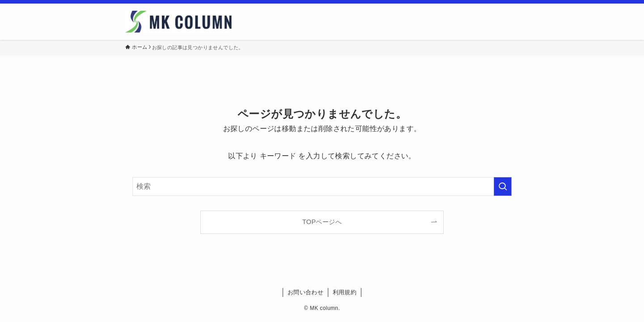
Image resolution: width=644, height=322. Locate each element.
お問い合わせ (305, 292)
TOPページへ (322, 222)
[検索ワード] (322, 186)
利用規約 (345, 292)
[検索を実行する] (503, 186)
